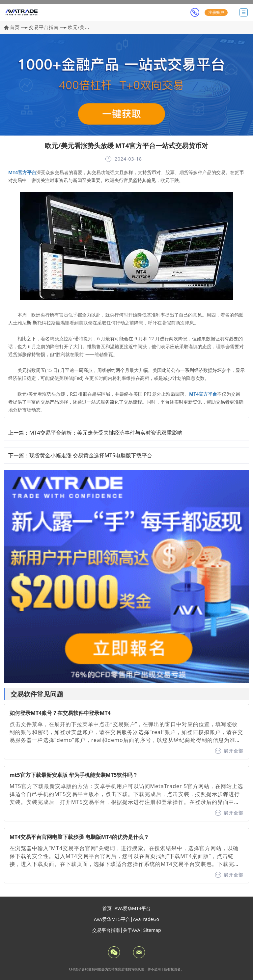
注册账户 (216, 12)
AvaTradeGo (146, 919)
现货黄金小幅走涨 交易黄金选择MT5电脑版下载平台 (91, 455)
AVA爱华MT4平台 (133, 908)
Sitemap (152, 930)
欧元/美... (79, 27)
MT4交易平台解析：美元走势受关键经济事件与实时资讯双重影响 (106, 433)
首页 (15, 27)
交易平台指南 (44, 27)
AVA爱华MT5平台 (112, 919)
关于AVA (132, 930)
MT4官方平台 (22, 172)
